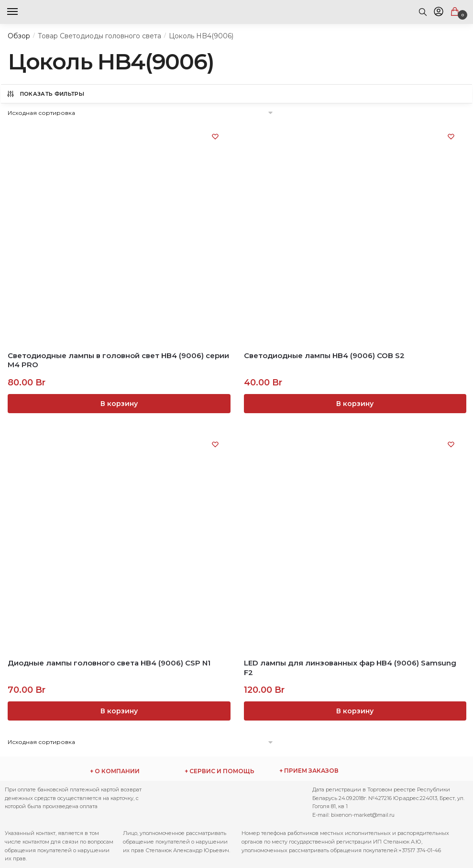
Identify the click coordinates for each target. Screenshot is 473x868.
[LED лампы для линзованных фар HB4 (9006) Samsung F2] (355, 541)
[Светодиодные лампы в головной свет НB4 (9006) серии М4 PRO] (119, 233)
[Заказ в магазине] (141, 113)
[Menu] (22, 12)
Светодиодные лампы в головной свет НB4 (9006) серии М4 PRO (118, 360)
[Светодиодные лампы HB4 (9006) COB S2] (355, 233)
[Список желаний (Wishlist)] (215, 136)
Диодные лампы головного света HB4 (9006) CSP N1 (109, 663)
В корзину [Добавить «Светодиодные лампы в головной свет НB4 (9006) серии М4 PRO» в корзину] (119, 404)
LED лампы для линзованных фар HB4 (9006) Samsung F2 (350, 668)
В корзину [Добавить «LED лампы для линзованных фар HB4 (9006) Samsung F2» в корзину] (355, 711)
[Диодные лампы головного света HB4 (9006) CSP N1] (119, 541)
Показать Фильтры (45, 94)
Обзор (19, 36)
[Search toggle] (423, 12)
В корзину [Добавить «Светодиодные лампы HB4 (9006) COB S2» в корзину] (355, 404)
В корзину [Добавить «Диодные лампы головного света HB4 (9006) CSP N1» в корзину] (119, 711)
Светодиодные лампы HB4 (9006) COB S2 (324, 355)
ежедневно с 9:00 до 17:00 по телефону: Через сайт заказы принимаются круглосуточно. (331, 771)
